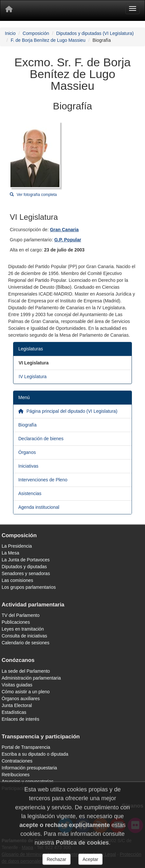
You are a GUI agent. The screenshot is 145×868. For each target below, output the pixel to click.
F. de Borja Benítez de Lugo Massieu (48, 40)
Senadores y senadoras (26, 573)
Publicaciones (16, 622)
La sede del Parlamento (26, 671)
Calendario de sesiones (25, 643)
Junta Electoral (17, 705)
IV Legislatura (33, 377)
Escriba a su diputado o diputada (35, 754)
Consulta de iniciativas (24, 636)
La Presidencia (17, 546)
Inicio (10, 33)
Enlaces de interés (20, 719)
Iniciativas (28, 466)
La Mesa (10, 553)
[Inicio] (9, 10)
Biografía (27, 425)
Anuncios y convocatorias (28, 781)
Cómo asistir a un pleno (26, 692)
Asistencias (30, 493)
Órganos (27, 452)
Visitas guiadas (17, 685)
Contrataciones (17, 761)
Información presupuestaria (29, 768)
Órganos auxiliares (21, 699)
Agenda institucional (39, 507)
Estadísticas (14, 712)
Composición (36, 33)
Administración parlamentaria (31, 678)
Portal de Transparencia (26, 747)
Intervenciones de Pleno (43, 480)
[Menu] (133, 8)
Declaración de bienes (41, 439)
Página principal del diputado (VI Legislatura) (68, 411)
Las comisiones (17, 580)
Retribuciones (16, 775)
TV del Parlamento (21, 615)
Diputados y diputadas (24, 567)
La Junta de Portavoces (26, 560)
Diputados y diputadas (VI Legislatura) (95, 33)
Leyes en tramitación (23, 629)
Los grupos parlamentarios (29, 587)
